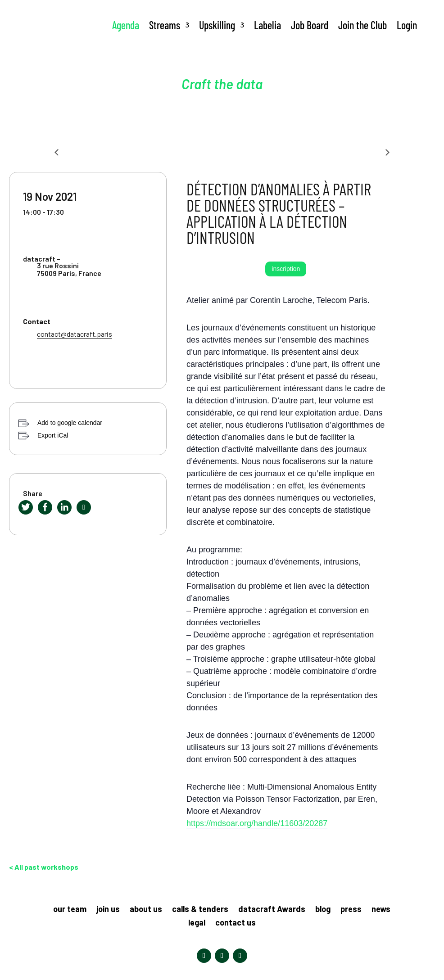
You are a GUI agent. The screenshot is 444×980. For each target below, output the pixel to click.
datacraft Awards (272, 910)
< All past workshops (44, 867)
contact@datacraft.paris (75, 334)
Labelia (267, 25)
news (381, 910)
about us (146, 910)
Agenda (126, 25)
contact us (236, 923)
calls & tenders (200, 910)
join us (108, 910)
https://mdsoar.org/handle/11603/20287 (257, 823)
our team (70, 910)
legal (197, 923)
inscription (286, 269)
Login (407, 25)
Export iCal (53, 435)
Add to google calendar (70, 423)
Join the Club (362, 25)
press (351, 910)
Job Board (310, 25)
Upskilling (217, 25)
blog (323, 910)
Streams (165, 25)
